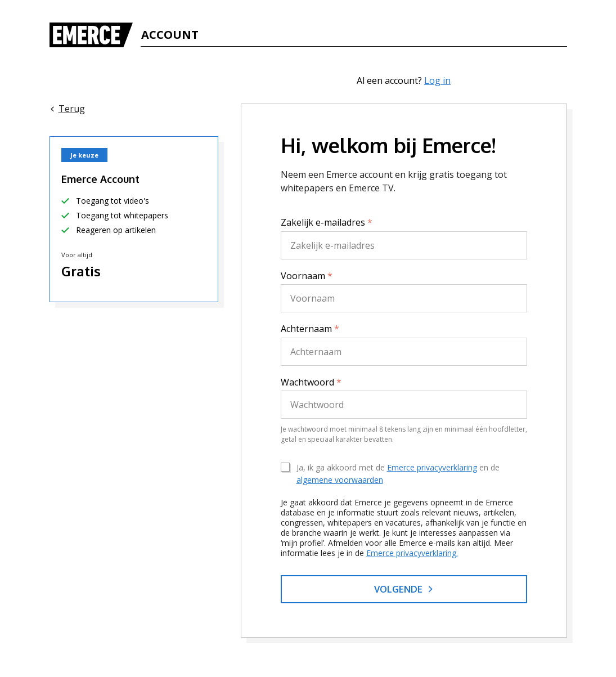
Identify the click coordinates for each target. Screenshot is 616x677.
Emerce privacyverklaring (432, 467)
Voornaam (307, 276)
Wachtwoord (311, 382)
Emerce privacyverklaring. (412, 553)
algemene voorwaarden (340, 480)
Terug (67, 109)
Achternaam (310, 329)
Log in (437, 80)
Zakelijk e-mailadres (327, 222)
